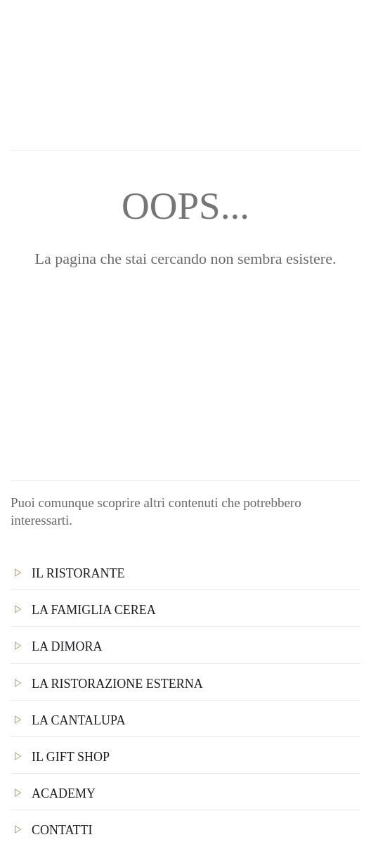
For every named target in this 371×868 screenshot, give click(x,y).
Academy (64, 793)
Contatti (62, 830)
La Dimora (67, 646)
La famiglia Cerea (94, 610)
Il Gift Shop (71, 757)
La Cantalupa (78, 720)
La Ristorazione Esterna (117, 684)
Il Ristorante (78, 573)
